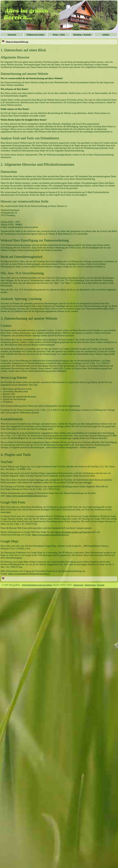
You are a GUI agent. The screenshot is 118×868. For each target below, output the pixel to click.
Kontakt (101, 585)
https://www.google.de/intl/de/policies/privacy (27, 496)
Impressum (78, 585)
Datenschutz (91, 585)
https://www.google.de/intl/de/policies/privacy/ (29, 574)
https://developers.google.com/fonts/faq (73, 532)
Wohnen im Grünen (35, 35)
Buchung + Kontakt (82, 35)
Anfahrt (106, 35)
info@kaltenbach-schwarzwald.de (37, 585)
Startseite (12, 35)
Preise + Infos (59, 35)
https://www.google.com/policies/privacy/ (51, 535)
